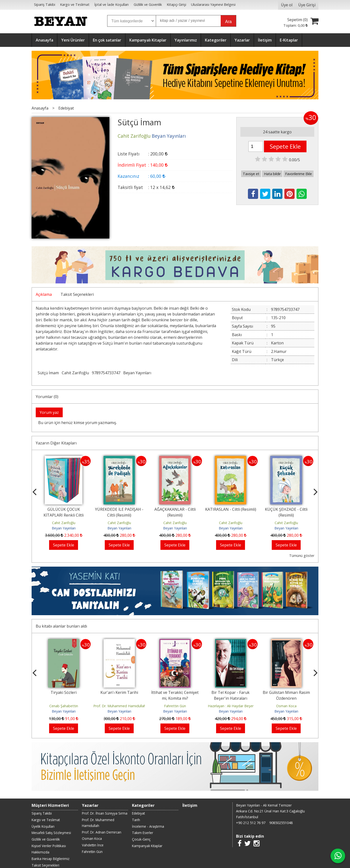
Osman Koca (286, 706)
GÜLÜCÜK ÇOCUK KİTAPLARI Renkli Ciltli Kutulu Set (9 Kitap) (64, 515)
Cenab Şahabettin (64, 706)
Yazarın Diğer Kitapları (56, 443)
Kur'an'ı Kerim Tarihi (119, 692)
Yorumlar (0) (47, 397)
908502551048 (281, 823)
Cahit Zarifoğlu (75, 373)
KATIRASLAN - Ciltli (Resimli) (231, 509)
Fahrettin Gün (175, 706)
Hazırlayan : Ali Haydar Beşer (231, 706)
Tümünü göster (302, 556)
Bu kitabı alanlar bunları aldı (61, 626)
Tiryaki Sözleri (64, 692)
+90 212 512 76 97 (251, 823)
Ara (228, 22)
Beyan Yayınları (137, 373)
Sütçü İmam (48, 373)
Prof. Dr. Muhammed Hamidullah (120, 706)
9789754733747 (106, 373)
